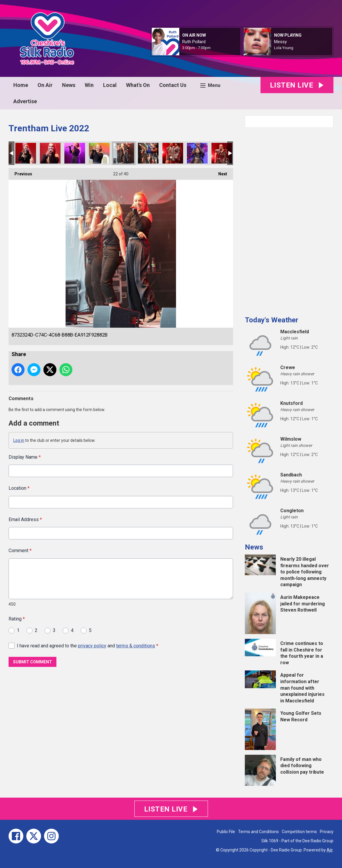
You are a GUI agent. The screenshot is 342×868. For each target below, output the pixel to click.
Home (21, 85)
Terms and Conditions (258, 832)
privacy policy (92, 645)
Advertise (25, 101)
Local (110, 85)
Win (89, 85)
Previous (20, 172)
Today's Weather (272, 320)
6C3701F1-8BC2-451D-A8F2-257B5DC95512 (222, 153)
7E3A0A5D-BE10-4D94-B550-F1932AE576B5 (26, 153)
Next (220, 172)
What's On (138, 85)
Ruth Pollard (194, 42)
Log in (19, 440)
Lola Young (284, 48)
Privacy (327, 832)
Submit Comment (32, 662)
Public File (226, 832)
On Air (45, 85)
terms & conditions (136, 645)
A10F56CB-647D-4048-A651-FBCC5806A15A (75, 153)
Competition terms (299, 832)
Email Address (25, 519)
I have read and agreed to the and (88, 645)
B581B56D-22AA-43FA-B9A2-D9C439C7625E (197, 153)
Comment (20, 551)
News (69, 85)
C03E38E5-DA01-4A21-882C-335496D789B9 (50, 153)
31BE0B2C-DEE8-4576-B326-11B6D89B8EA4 (99, 153)
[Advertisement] (289, 219)
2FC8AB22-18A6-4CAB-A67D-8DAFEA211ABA (148, 153)
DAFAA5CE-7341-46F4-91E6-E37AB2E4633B (173, 153)
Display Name (25, 457)
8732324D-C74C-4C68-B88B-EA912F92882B (124, 153)
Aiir (330, 850)
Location (19, 488)
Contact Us (173, 85)
